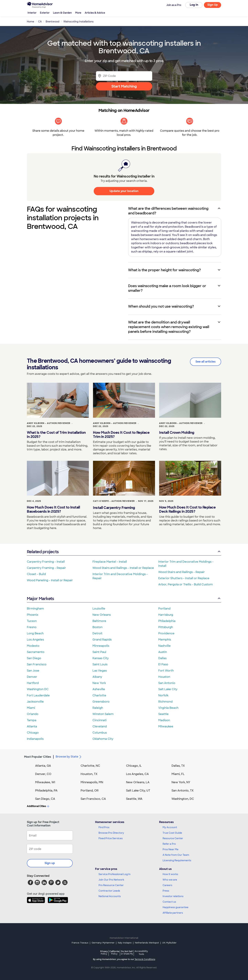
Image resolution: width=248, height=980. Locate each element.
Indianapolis (35, 739)
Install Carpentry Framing (114, 508)
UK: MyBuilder (169, 943)
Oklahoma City (103, 739)
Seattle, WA (134, 799)
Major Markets (124, 599)
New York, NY (181, 782)
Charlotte (99, 695)
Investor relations (173, 896)
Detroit (97, 633)
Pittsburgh (166, 627)
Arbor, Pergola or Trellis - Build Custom (185, 584)
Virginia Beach (168, 708)
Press (166, 891)
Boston (97, 627)
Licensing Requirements (177, 860)
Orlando (33, 714)
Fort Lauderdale (38, 695)
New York (99, 683)
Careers (167, 885)
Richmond (165, 702)
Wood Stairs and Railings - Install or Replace (123, 568)
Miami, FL (178, 774)
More (78, 13)
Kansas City (101, 658)
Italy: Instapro (125, 943)
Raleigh (98, 708)
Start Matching (124, 86)
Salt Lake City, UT (138, 791)
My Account (170, 827)
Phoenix (33, 615)
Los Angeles (35, 640)
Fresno (32, 627)
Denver (32, 677)
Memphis (165, 640)
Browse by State (69, 757)
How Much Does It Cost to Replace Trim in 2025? (121, 435)
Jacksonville (35, 702)
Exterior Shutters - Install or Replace (184, 578)
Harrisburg (166, 615)
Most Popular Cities (38, 757)
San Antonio (167, 683)
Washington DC (38, 689)
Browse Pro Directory (111, 833)
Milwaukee (166, 726)
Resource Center (173, 838)
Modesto (33, 646)
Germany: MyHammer (103, 943)
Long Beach (35, 633)
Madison (164, 720)
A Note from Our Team (176, 855)
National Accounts (110, 896)
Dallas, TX (178, 766)
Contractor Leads (109, 891)
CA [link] (40, 22)
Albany (97, 677)
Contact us (169, 902)
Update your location (124, 191)
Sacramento (36, 652)
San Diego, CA (45, 799)
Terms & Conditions (145, 959)
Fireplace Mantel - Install (110, 562)
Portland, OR (90, 791)
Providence (166, 633)
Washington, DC (183, 799)
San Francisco (37, 664)
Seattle (163, 714)
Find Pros (104, 827)
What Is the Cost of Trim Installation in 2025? (56, 435)
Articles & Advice (95, 13)
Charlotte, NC (90, 766)
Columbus (100, 733)
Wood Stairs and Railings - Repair (182, 572)
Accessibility (141, 953)
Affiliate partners (173, 913)
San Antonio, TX (183, 791)
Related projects (124, 552)
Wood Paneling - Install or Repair (50, 580)
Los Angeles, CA (137, 774)
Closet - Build (36, 574)
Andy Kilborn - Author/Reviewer (49, 423)
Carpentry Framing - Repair (46, 568)
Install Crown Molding (177, 433)
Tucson (32, 621)
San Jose (33, 671)
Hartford (33, 683)
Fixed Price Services (111, 838)
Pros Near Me (170, 849)
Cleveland (100, 726)
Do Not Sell (127, 953)
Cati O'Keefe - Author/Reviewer (114, 501)
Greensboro (101, 702)
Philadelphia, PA (46, 791)
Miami (31, 708)
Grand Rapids (102, 640)
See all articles (206, 362)
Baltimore (99, 621)
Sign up (50, 863)
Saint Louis (100, 664)
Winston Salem (103, 714)
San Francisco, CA (93, 799)
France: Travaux (80, 943)
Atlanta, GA (43, 766)
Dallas (162, 658)
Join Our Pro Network (111, 880)
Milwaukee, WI (45, 782)
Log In (194, 5)
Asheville (99, 689)
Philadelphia (167, 621)
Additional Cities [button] (38, 806)
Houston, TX (89, 774)
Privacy (104, 953)
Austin (163, 652)
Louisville (99, 609)
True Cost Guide (172, 833)
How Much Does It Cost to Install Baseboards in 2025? (53, 509)
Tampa (32, 720)
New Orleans (102, 615)
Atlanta (32, 726)
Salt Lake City (168, 689)
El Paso (163, 664)
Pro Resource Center (111, 885)
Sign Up (213, 5)
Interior (32, 13)
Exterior (45, 13)
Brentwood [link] (53, 22)
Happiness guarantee (175, 907)
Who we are (170, 880)
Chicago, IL (134, 766)
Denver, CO (43, 774)
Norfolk (163, 695)
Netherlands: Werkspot (147, 943)
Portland (164, 609)
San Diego (34, 658)
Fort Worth (166, 671)
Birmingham (35, 609)
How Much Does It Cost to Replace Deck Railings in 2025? (187, 509)
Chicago (33, 733)
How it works (170, 874)
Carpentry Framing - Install (46, 562)
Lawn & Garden (62, 13)
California (114, 953)
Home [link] (30, 22)
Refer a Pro (169, 844)
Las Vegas (100, 671)
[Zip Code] (124, 76)
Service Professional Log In (115, 874)
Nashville (164, 646)
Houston (164, 677)
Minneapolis (101, 646)
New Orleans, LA (138, 782)
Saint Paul (99, 652)
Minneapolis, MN (92, 782)
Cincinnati (100, 720)
